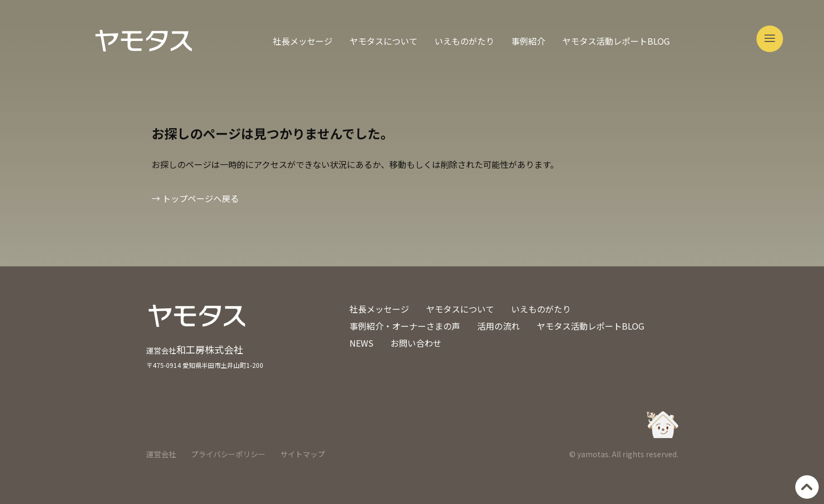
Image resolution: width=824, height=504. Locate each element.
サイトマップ (303, 454)
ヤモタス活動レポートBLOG (616, 41)
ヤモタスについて (384, 41)
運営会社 (161, 454)
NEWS (361, 343)
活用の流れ (498, 326)
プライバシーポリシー (228, 454)
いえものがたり (464, 41)
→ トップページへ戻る (195, 198)
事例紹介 (528, 41)
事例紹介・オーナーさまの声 (405, 326)
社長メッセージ (303, 41)
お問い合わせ (416, 343)
